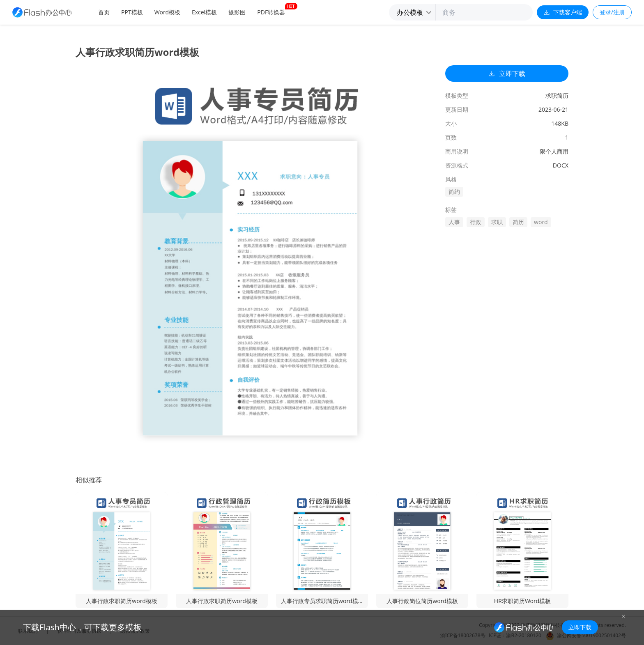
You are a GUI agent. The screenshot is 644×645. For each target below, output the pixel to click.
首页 (104, 12)
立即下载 (507, 73)
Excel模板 (204, 12)
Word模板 (167, 12)
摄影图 (237, 12)
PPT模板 (132, 12)
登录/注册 (612, 12)
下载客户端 (563, 12)
